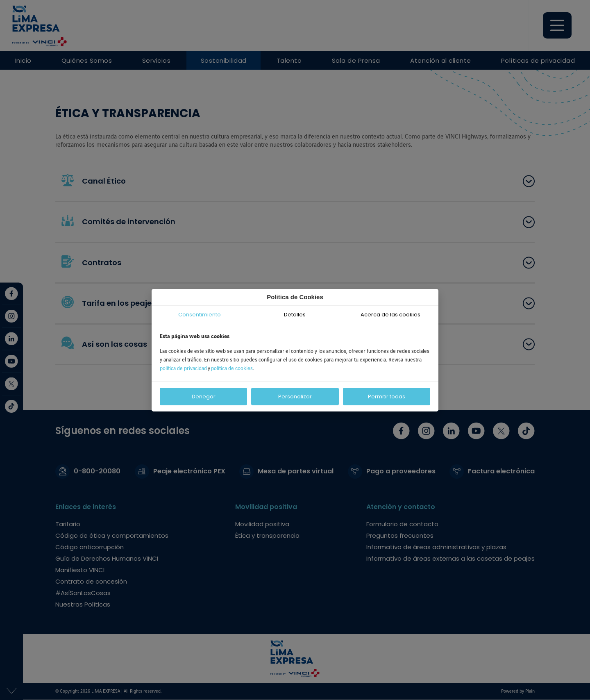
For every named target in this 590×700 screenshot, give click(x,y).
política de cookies (232, 368)
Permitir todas (387, 397)
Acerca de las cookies (390, 315)
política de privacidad (184, 368)
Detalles (295, 315)
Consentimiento (200, 315)
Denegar (204, 397)
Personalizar (295, 397)
